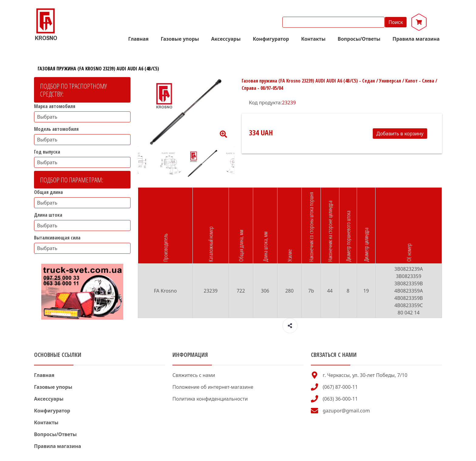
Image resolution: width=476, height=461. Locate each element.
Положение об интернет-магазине (213, 387)
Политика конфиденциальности (210, 399)
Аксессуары (226, 39)
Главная (138, 39)
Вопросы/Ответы (359, 39)
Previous (133, 164)
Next (239, 164)
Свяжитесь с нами (194, 375)
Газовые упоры (180, 39)
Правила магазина (416, 39)
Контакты (313, 39)
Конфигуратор (271, 39)
